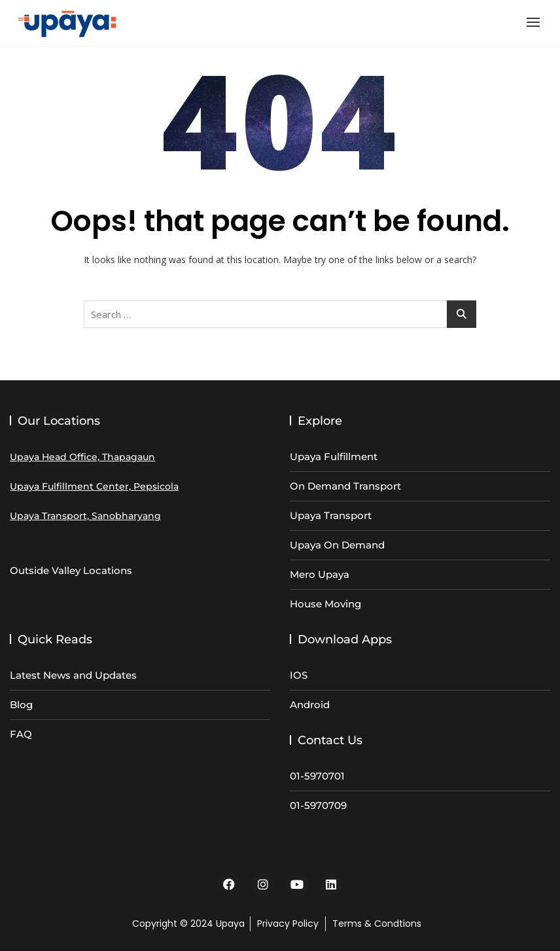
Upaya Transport (331, 515)
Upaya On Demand (337, 545)
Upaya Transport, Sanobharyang (85, 516)
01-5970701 (317, 776)
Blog (21, 705)
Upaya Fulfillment (334, 457)
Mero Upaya (320, 574)
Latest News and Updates (73, 675)
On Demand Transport (345, 486)
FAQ (21, 734)
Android (310, 705)
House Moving (325, 604)
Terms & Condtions (377, 924)
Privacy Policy (288, 924)
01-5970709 (318, 805)
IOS (299, 675)
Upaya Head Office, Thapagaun (82, 457)
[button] (536, 22)
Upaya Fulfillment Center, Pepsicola (94, 486)
